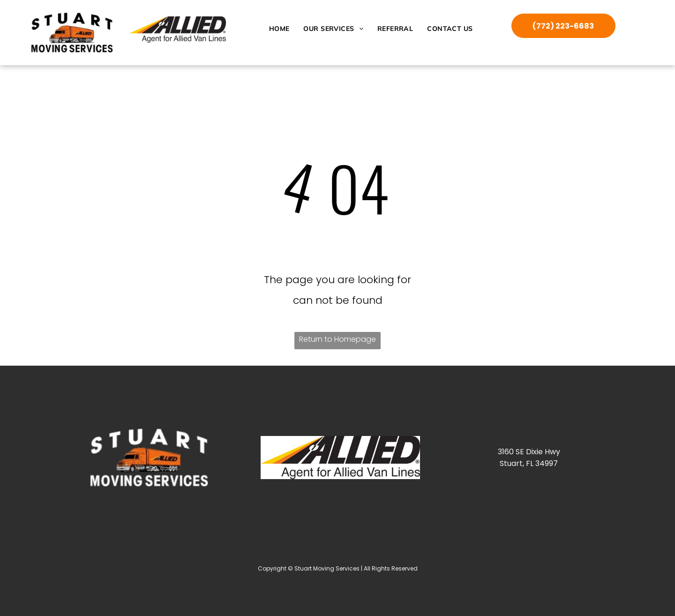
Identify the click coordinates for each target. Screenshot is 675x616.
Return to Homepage (337, 339)
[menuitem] (279, 29)
